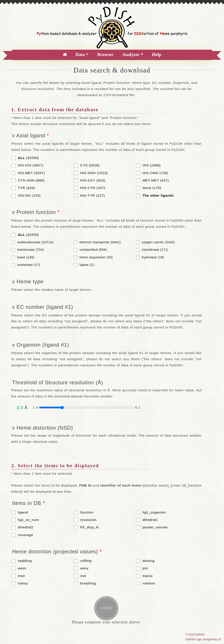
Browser (105, 55)
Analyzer (131, 55)
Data (80, 55)
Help (157, 55)
